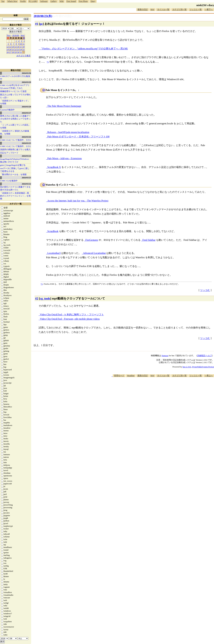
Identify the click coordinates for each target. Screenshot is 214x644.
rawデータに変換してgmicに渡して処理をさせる (15, 170)
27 (10, 52)
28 (13, 52)
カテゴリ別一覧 (180, 9)
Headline (131, 375)
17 (21, 47)
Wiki (62, 1)
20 (10, 49)
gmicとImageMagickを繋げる (13, 165)
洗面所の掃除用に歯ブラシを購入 (15, 149)
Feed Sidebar (149, 240)
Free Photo (83, 1)
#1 (37, 24)
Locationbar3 (54, 253)
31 (21, 52)
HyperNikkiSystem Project (203, 367)
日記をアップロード (9, 153)
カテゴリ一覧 (16, 204)
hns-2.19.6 (187, 367)
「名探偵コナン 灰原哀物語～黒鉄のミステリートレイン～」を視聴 (15, 196)
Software (44, 1)
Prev (9, 35)
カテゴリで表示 (23, 56)
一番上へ (209, 375)
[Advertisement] (157, 387)
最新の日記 (143, 9)
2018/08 (16, 35)
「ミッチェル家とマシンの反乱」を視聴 (15, 126)
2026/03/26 (26, 137)
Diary (93, 1)
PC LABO (33, 1)
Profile (23, 1)
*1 (42, 284)
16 (18, 47)
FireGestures (92, 240)
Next (23, 35)
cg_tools (45, 298)
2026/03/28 (26, 107)
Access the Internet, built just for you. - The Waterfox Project (78, 201)
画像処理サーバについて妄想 (13, 91)
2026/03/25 (26, 143)
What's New (12, 1)
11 (24, 44)
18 (24, 47)
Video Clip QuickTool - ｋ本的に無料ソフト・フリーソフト (72, 315)
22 (16, 49)
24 (21, 49)
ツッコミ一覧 (196, 9)
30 (18, 52)
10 (21, 44)
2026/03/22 (26, 184)
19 (8, 49)
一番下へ (209, 9)
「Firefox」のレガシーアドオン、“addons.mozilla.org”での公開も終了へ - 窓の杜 (84, 49)
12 (8, 47)
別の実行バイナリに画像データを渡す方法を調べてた (15, 188)
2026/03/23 (26, 178)
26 (8, 52)
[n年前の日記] (62, 16)
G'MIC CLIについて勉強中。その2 (15, 146)
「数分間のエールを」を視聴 (13, 174)
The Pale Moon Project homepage (64, 106)
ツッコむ (205, 290)
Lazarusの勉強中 (7, 110)
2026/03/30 (26, 73)
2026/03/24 (26, 156)
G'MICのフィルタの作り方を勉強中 (15, 78)
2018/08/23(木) (43, 16)
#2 (37, 298)
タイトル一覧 (163, 9)
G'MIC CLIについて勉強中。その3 (15, 140)
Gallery (54, 1)
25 (24, 49)
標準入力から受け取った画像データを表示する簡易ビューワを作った (15, 119)
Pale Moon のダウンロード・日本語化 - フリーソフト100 (78, 137)
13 (10, 47)
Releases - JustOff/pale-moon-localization (68, 132)
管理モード (119, 375)
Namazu (165, 356)
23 (18, 49)
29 (16, 52)
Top (3, 1)
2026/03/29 (26, 82)
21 (13, 49)
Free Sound (71, 1)
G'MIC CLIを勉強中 (9, 181)
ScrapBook (53, 231)
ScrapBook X (54, 167)
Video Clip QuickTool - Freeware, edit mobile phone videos (70, 319)
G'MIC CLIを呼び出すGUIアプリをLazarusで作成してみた (15, 87)
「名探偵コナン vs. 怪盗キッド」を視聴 (15, 102)
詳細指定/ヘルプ (205, 356)
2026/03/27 (26, 113)
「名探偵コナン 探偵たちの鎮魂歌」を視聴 (15, 132)
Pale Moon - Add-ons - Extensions (65, 158)
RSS (152, 9)
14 (13, 47)
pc (41, 24)
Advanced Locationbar (94, 253)
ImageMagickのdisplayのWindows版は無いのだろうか (15, 160)
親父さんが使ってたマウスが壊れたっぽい (15, 96)
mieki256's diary (205, 5)
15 (16, 47)
